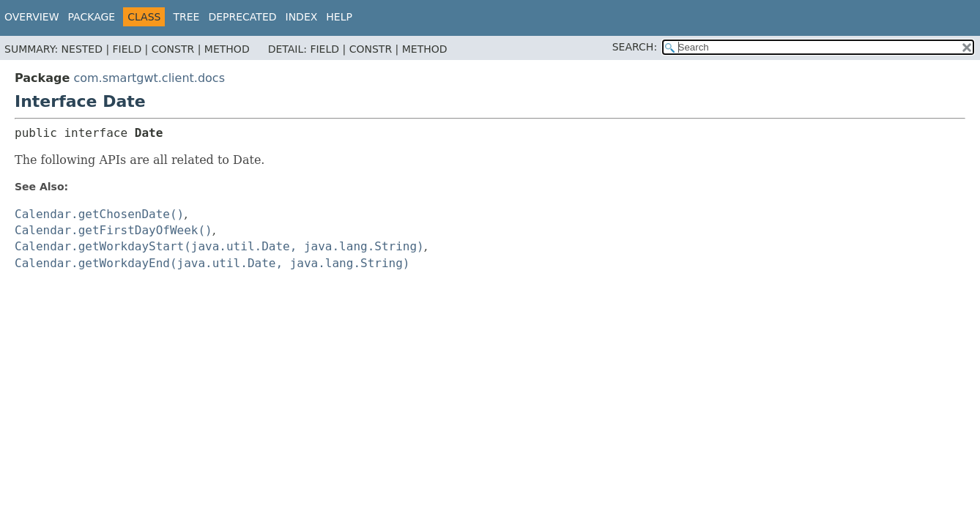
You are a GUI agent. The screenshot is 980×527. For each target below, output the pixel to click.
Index (302, 17)
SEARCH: (635, 47)
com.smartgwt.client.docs (149, 78)
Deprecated (242, 17)
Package (92, 17)
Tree (186, 17)
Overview (32, 17)
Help (339, 17)
